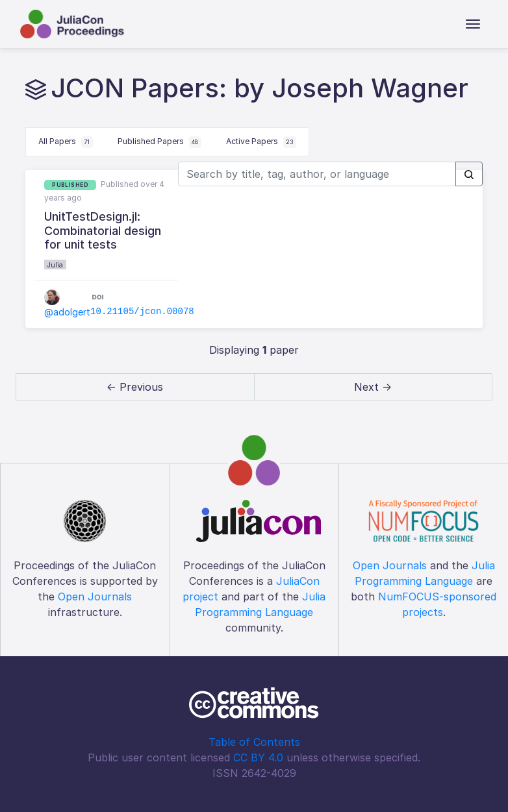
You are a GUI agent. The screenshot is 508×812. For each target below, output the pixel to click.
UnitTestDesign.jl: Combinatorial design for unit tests (103, 230)
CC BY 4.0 (258, 757)
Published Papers (159, 142)
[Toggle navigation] (473, 24)
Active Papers (261, 142)
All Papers (66, 142)
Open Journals (95, 597)
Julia (55, 265)
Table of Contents (254, 742)
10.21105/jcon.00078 (142, 312)
